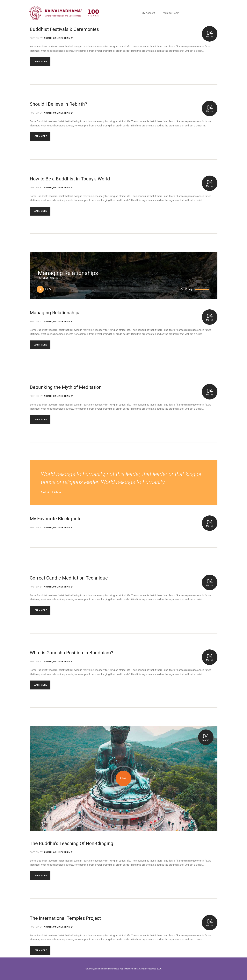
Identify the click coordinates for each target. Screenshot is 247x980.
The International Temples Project (65, 918)
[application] (123, 291)
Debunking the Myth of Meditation (66, 387)
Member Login (171, 13)
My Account (148, 13)
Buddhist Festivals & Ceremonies (64, 29)
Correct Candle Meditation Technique (69, 578)
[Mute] (191, 289)
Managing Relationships (55, 313)
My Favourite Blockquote (56, 519)
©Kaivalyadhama (112, 969)
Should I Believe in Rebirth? (58, 104)
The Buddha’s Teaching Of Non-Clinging (72, 843)
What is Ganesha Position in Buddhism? (71, 653)
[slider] (116, 289)
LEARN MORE (40, 62)
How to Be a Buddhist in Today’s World (70, 179)
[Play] (40, 289)
